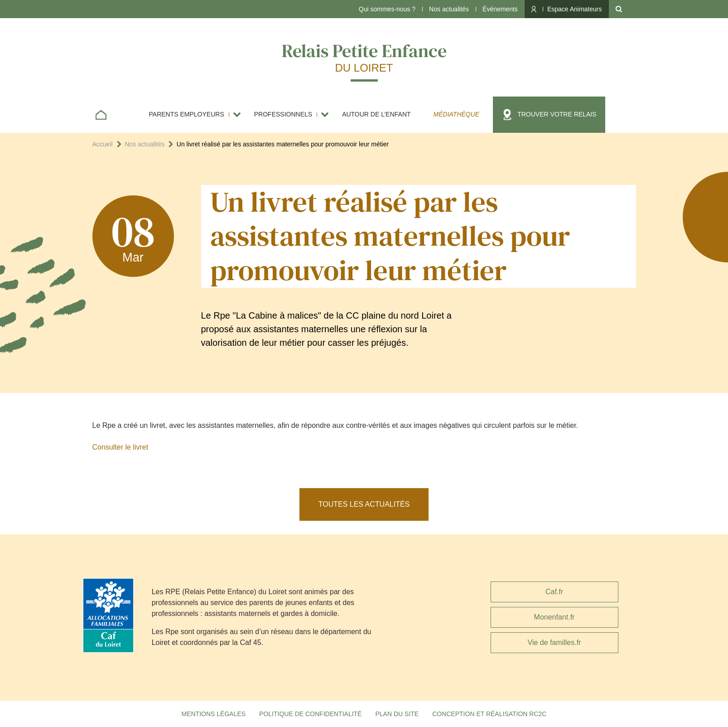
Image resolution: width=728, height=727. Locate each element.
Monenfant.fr (554, 617)
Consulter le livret (121, 447)
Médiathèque (457, 114)
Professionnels (283, 114)
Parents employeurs (187, 114)
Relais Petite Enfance (364, 57)
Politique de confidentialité (310, 714)
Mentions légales (214, 714)
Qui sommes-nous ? (387, 9)
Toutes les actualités (364, 504)
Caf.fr (554, 592)
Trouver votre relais (557, 114)
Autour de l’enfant (376, 114)
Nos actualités (449, 9)
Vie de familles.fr (554, 642)
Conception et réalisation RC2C (489, 714)
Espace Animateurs (575, 9)
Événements (500, 9)
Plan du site (397, 714)
